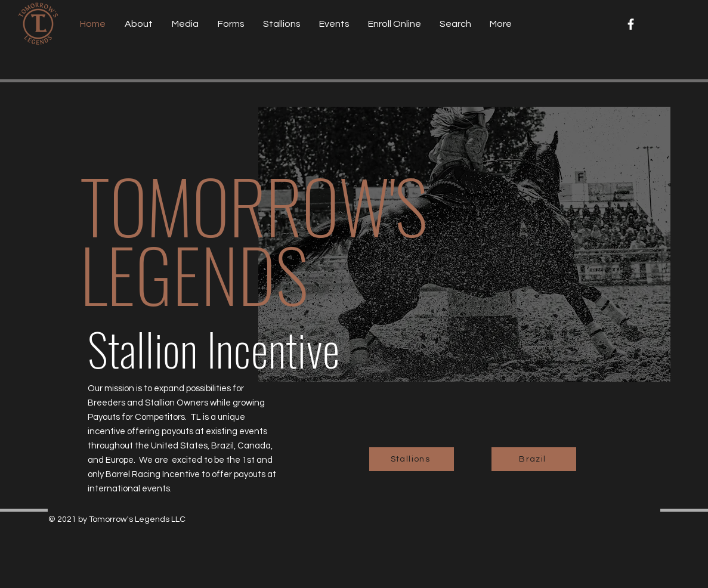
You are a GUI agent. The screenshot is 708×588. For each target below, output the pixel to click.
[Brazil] (534, 459)
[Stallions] (412, 459)
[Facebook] (631, 24)
